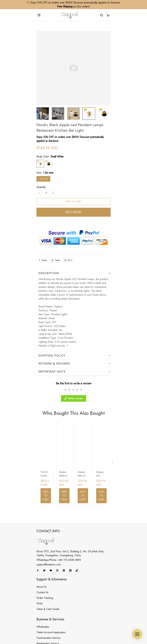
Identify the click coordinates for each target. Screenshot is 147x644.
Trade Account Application (51, 551)
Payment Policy (45, 608)
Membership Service (48, 562)
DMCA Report (57, 629)
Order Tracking (45, 517)
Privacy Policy (44, 602)
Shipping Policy (45, 586)
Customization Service (49, 557)
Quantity (41, 187)
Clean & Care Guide (48, 528)
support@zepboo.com (49, 483)
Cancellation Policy (47, 597)
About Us (42, 506)
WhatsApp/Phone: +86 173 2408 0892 (59, 479)
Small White (57, 157)
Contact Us (42, 511)
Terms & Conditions (47, 613)
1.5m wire (48, 173)
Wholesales (43, 546)
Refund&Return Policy (49, 591)
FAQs (40, 522)
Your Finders (43, 568)
